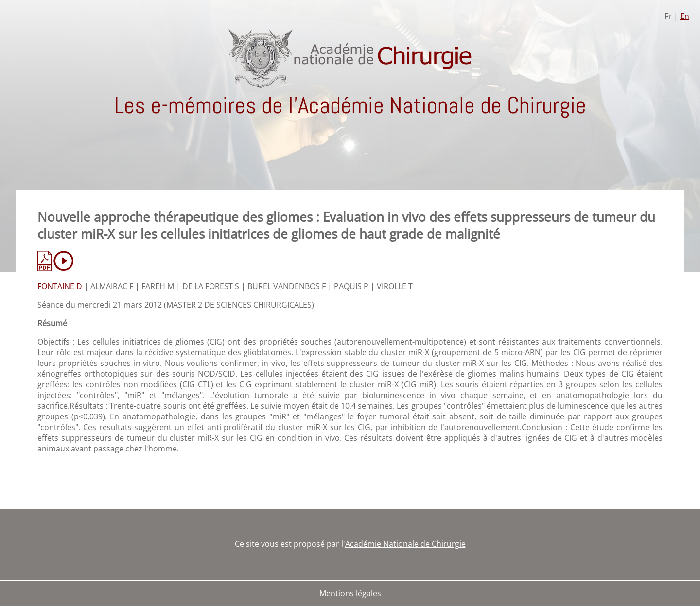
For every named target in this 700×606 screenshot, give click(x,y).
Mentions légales (350, 593)
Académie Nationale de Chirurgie (405, 544)
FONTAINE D (60, 286)
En (685, 16)
